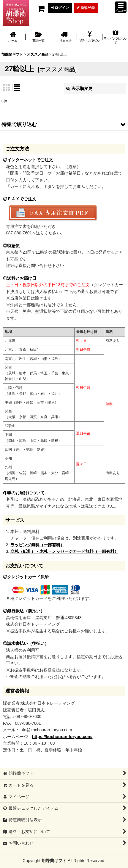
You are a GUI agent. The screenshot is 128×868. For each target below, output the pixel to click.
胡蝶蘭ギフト (54, 861)
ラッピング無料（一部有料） (37, 545)
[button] (121, 7)
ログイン (60, 8)
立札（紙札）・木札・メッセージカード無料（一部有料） (64, 551)
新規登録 (86, 8)
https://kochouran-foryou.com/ (62, 737)
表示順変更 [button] (79, 88)
